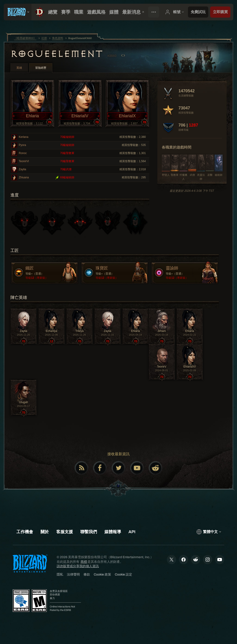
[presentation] (18, 12)
